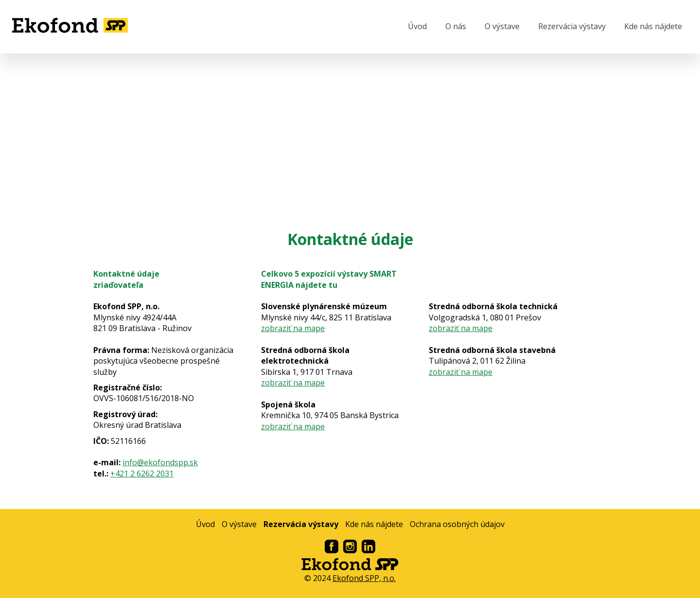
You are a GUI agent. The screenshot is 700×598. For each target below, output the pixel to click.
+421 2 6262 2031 (142, 474)
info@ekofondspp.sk (160, 462)
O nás (456, 26)
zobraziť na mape (293, 328)
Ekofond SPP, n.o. (364, 578)
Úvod (417, 26)
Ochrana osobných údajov (457, 524)
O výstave (502, 26)
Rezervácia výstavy (572, 26)
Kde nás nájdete (653, 26)
